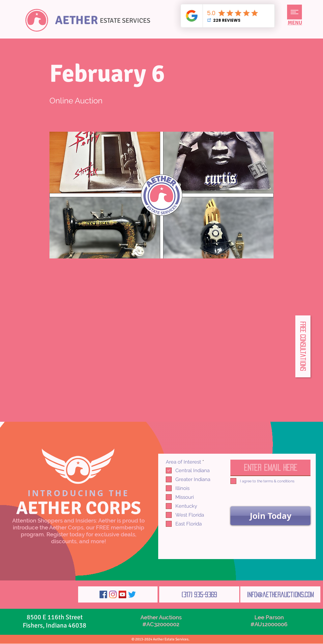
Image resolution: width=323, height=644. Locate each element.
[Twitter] (132, 594)
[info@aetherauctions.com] (280, 594)
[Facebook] (103, 594)
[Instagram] (113, 594)
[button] (294, 12)
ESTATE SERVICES (125, 21)
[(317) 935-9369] (199, 594)
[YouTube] (122, 594)
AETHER (76, 20)
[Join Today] (270, 516)
